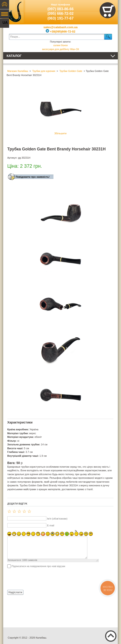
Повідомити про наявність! (33, 177)
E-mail (51, 525)
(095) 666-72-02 (61, 14)
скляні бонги (60, 45)
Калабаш (13, 11)
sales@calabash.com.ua (60, 27)
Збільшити (60, 110)
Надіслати (15, 592)
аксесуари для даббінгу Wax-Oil (60, 49)
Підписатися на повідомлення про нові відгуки (38, 566)
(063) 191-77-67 (61, 18)
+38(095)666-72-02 (60, 32)
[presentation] (42, 579)
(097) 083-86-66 (61, 9)
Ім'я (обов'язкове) (57, 519)
